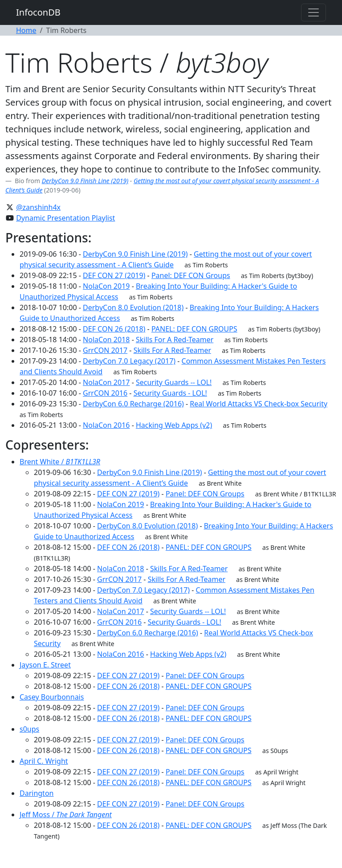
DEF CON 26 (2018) (114, 329)
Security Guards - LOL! (170, 393)
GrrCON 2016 (105, 393)
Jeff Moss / (66, 815)
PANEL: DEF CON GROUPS (194, 329)
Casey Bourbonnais (52, 697)
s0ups (29, 729)
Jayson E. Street (45, 665)
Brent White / (60, 462)
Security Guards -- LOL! (174, 382)
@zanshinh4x (38, 207)
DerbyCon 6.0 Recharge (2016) (133, 404)
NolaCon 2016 (106, 425)
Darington (37, 793)
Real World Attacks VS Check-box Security (259, 404)
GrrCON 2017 (105, 350)
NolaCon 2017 (106, 382)
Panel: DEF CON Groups (191, 275)
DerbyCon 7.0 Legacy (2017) (129, 361)
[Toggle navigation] (313, 12)
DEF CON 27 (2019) (114, 275)
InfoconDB (38, 12)
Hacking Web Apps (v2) (174, 425)
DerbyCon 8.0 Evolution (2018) (133, 307)
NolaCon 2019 (106, 286)
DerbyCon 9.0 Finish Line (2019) (85, 181)
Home (26, 30)
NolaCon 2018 (106, 340)
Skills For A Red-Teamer (175, 340)
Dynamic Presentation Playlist (65, 218)
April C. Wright (44, 761)
